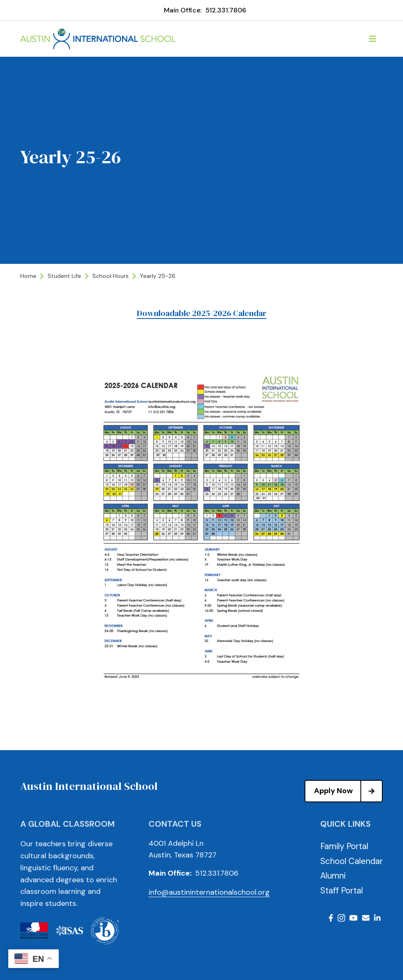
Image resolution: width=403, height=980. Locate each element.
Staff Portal (342, 891)
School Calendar (351, 861)
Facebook (331, 918)
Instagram (341, 918)
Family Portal (344, 846)
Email (366, 918)
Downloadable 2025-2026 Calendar (202, 313)
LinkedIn (377, 918)
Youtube (353, 918)
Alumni (333, 876)
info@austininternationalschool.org (209, 892)
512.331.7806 (226, 10)
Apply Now (348, 791)
